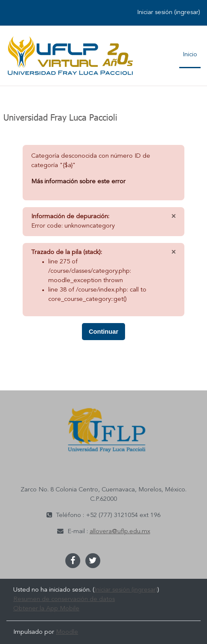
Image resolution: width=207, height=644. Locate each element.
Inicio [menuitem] (190, 55)
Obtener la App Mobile (46, 609)
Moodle (67, 632)
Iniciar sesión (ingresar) (169, 13)
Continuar (103, 332)
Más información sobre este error (78, 182)
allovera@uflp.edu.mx (120, 532)
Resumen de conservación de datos (64, 599)
